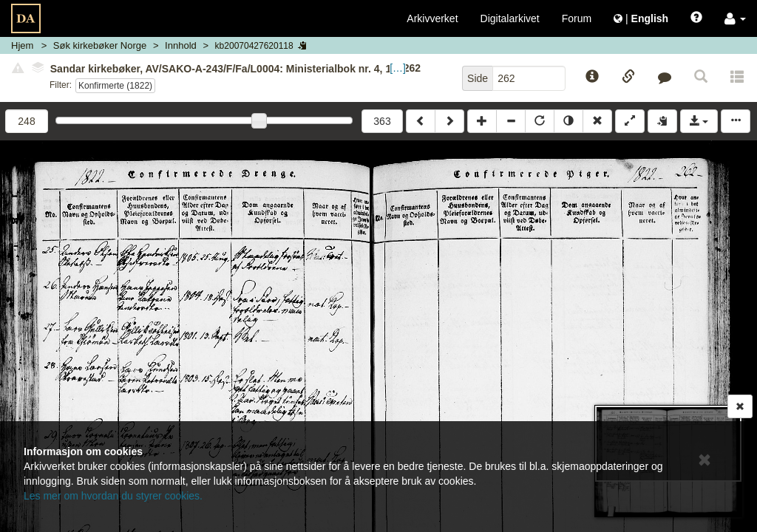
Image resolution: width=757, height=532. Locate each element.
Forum (577, 18)
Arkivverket (432, 18)
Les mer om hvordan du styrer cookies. (113, 496)
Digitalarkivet (510, 18)
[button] (735, 18)
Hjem (22, 45)
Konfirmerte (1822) (115, 86)
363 (382, 121)
